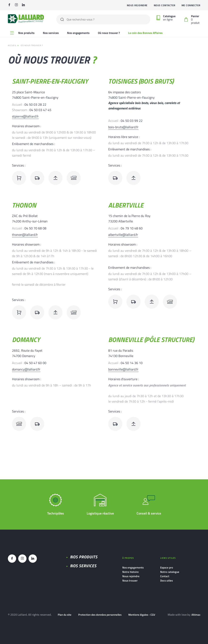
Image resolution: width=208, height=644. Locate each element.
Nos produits (84, 557)
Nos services (51, 33)
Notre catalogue (170, 572)
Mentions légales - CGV (142, 615)
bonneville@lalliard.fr (123, 369)
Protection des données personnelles (100, 615)
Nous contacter (165, 5)
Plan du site (65, 615)
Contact (165, 576)
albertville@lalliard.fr (123, 235)
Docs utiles (167, 580)
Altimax (196, 615)
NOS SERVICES (83, 566)
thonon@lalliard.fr (25, 235)
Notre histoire (130, 572)
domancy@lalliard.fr (26, 369)
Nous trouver (130, 580)
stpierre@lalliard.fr (25, 116)
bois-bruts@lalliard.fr (123, 127)
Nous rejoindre (137, 5)
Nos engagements (78, 33)
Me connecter (191, 5)
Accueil (12, 45)
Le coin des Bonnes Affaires (145, 33)
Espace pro (167, 567)
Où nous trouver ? (109, 33)
